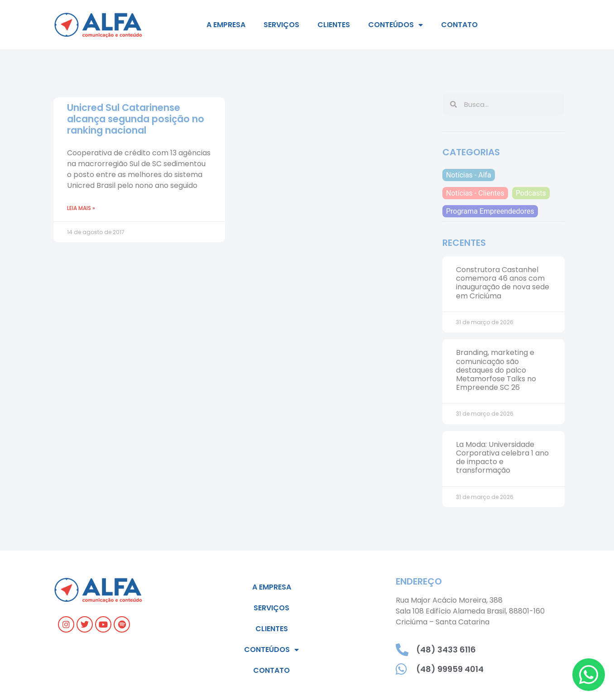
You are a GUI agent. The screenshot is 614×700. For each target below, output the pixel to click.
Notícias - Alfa (469, 175)
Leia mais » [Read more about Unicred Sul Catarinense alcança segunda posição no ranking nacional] (81, 208)
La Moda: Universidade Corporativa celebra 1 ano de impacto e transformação (502, 458)
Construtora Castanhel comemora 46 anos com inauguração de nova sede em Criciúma (503, 283)
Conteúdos (396, 25)
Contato (459, 25)
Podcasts (531, 193)
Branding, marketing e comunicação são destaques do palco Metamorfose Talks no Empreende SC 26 (496, 370)
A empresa (226, 25)
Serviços (281, 25)
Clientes (334, 25)
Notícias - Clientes (475, 193)
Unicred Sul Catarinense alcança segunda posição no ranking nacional (136, 119)
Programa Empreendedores (490, 211)
